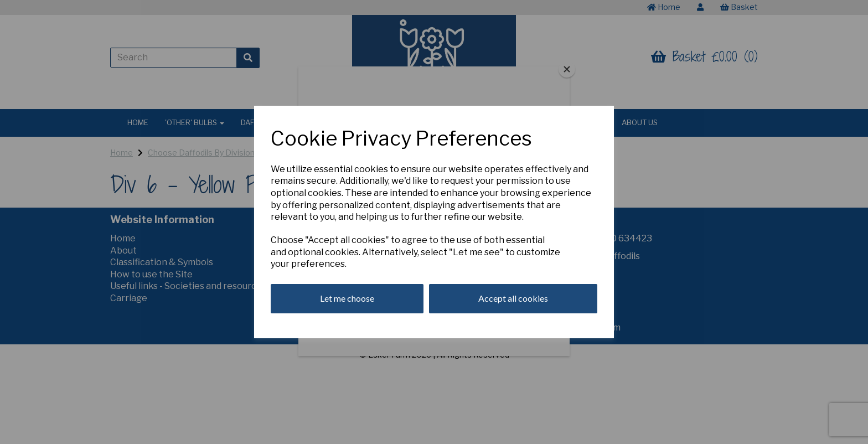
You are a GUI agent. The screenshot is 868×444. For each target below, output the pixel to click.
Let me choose (347, 298)
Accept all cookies (513, 298)
